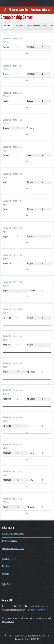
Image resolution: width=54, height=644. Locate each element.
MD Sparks (7, 318)
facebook (44, 610)
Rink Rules (6, 566)
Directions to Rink (9, 559)
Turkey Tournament (10, 541)
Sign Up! (5, 574)
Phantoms (31, 47)
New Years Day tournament (13, 549)
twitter (33, 610)
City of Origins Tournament (13, 534)
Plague (30, 183)
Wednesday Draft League (37, 26)
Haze (29, 155)
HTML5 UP (35, 639)
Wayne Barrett (8, 622)
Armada (6, 74)
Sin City (30, 480)
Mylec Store (7, 584)
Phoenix (6, 47)
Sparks (6, 183)
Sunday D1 (7, 26)
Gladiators (7, 101)
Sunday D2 (19, 26)
